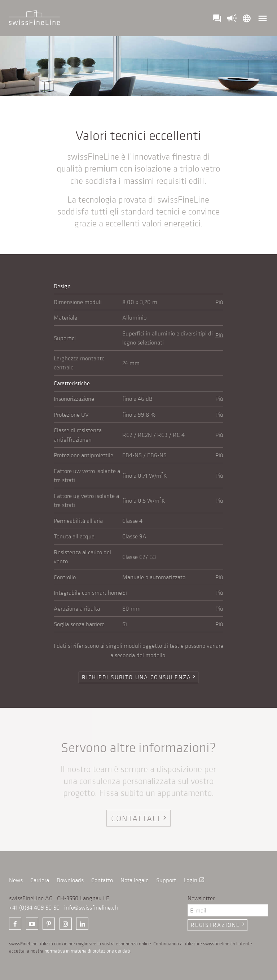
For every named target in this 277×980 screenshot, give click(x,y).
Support (166, 880)
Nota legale (135, 880)
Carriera (40, 880)
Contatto (102, 880)
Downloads (70, 880)
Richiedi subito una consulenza (139, 677)
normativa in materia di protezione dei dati (87, 951)
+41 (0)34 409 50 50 (34, 907)
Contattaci (140, 818)
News (16, 880)
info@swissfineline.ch (91, 907)
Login (194, 880)
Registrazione (218, 925)
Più (219, 302)
